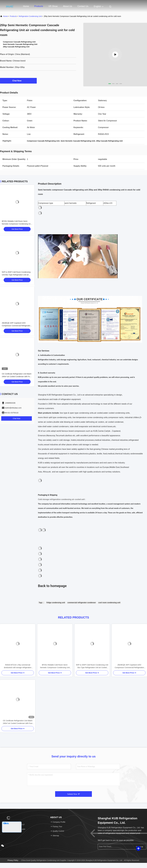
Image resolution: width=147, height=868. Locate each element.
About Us (67, 6)
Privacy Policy (13, 860)
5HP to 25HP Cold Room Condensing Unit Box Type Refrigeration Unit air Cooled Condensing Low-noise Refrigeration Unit (92, 666)
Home (26, 6)
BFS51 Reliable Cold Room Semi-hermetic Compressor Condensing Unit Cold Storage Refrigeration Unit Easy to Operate (55, 666)
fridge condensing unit (56, 603)
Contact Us (83, 6)
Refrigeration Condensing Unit (30, 16)
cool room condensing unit (109, 603)
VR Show (53, 6)
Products (39, 6)
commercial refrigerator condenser (82, 603)
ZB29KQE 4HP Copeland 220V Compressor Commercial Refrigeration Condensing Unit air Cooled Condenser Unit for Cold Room (129, 666)
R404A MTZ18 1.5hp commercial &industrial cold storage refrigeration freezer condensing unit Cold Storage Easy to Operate (18, 666)
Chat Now (18, 81)
